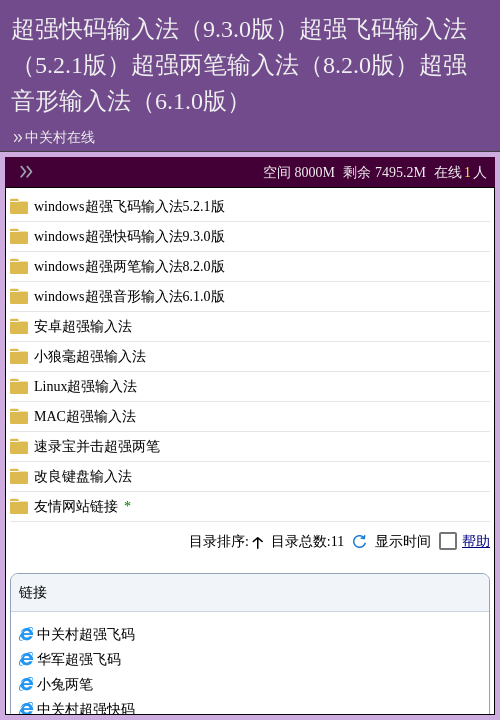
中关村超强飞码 (86, 634)
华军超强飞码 (79, 659)
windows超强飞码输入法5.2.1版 (129, 206)
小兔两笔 (65, 684)
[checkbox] (416, 541)
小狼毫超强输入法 (90, 356)
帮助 (476, 541)
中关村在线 (60, 137)
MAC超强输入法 (85, 416)
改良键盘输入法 (83, 476)
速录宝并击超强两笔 (97, 446)
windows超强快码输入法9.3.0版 (129, 236)
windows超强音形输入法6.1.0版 (129, 296)
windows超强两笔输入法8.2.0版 (129, 266)
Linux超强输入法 (85, 386)
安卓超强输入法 (83, 326)
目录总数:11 (307, 541)
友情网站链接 (76, 506)
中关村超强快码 (86, 709)
